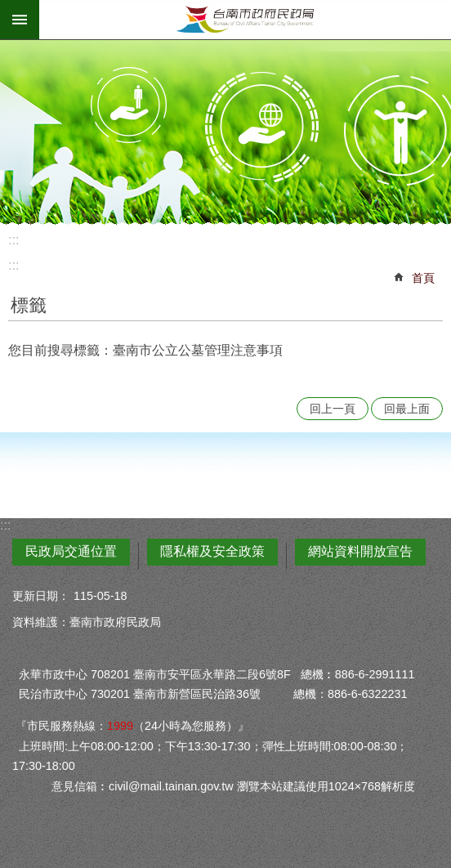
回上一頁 (333, 409)
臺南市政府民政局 (245, 20)
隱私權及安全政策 (212, 551)
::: (13, 240)
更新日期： (41, 596)
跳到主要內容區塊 (9, 9)
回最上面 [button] (407, 409)
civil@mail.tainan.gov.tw (171, 786)
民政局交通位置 (71, 551)
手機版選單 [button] (20, 20)
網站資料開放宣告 (360, 551)
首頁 (423, 278)
